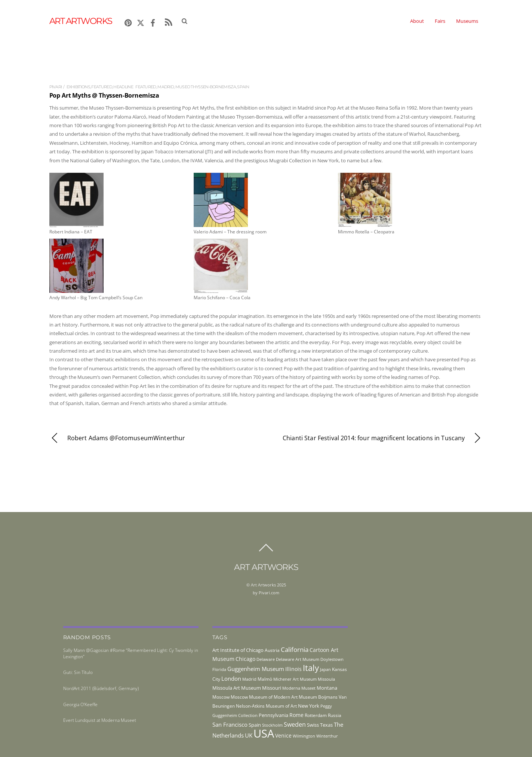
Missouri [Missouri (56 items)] (272, 688)
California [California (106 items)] (295, 649)
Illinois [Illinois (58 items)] (293, 669)
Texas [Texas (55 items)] (326, 725)
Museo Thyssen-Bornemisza (206, 87)
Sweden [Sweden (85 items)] (295, 724)
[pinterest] (128, 22)
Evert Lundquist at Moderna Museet (100, 720)
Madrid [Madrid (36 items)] (249, 679)
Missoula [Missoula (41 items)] (326, 679)
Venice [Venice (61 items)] (283, 735)
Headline (123, 87)
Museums (467, 21)
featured (146, 87)
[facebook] (153, 22)
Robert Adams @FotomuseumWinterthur (117, 438)
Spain (243, 87)
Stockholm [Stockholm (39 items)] (272, 725)
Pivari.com (269, 593)
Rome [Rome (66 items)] (296, 715)
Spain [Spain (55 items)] (255, 725)
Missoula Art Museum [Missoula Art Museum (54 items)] (237, 688)
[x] (141, 22)
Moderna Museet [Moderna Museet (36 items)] (299, 688)
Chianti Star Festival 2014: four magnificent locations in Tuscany (383, 438)
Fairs (440, 21)
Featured (102, 87)
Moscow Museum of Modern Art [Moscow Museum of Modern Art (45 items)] (264, 697)
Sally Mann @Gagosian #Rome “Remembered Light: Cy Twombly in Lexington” (131, 653)
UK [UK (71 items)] (249, 735)
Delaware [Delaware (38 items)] (266, 659)
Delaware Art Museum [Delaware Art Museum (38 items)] (298, 659)
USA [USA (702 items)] (264, 733)
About (417, 21)
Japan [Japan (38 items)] (325, 669)
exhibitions (78, 87)
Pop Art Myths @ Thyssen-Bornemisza (104, 95)
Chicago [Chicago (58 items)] (245, 659)
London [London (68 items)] (231, 678)
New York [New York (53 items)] (309, 706)
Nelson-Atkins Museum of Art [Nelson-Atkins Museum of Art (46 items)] (266, 706)
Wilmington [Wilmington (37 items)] (304, 736)
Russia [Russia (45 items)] (335, 715)
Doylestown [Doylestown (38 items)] (332, 659)
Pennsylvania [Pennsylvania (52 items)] (273, 715)
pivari (56, 87)
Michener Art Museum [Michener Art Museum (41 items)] (295, 679)
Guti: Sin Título (78, 672)
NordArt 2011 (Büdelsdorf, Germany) (101, 688)
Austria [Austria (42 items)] (272, 650)
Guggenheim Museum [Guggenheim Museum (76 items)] (256, 669)
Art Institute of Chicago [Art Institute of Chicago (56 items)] (238, 650)
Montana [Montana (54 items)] (327, 688)
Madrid (166, 87)
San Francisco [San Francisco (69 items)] (230, 724)
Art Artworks (263, 585)
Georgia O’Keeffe (80, 704)
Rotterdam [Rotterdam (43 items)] (316, 715)
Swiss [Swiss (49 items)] (313, 725)
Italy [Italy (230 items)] (311, 668)
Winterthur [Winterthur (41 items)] (327, 736)
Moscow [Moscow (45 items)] (221, 697)
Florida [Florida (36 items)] (219, 669)
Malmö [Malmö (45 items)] (265, 679)
